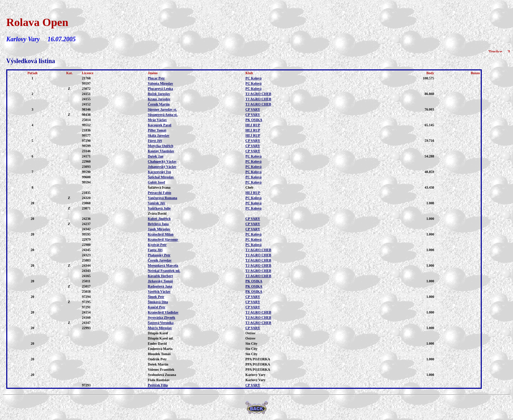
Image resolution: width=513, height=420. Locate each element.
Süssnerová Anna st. (163, 115)
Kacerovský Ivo (159, 172)
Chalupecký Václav (162, 161)
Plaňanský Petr (159, 255)
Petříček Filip (158, 385)
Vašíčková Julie (159, 208)
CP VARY (253, 109)
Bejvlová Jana (158, 224)
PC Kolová (253, 78)
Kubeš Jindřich (159, 219)
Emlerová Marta (160, 349)
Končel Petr (157, 307)
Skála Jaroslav (159, 135)
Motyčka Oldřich (161, 146)
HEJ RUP (253, 125)
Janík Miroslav (159, 229)
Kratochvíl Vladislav (163, 312)
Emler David (157, 344)
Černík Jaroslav (160, 260)
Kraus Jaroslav (159, 99)
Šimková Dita (158, 302)
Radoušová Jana (160, 286)
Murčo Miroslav (160, 328)
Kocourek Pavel (160, 125)
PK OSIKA (254, 120)
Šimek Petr (156, 297)
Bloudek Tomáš (159, 354)
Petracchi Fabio (159, 193)
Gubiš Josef (157, 182)
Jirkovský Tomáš (161, 281)
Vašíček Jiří (157, 203)
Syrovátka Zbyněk (162, 318)
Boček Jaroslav (159, 94)
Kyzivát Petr (157, 245)
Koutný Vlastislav (161, 151)
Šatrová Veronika (161, 323)
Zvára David (157, 213)
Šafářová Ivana (159, 187)
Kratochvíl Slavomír (163, 239)
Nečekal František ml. (164, 271)
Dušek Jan (156, 156)
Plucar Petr (156, 78)
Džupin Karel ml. (161, 338)
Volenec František (161, 370)
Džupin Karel (158, 333)
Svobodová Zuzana (162, 375)
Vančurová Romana (163, 198)
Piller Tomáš (157, 130)
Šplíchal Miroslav (161, 177)
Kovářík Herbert (160, 276)
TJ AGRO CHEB (258, 94)
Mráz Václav (157, 120)
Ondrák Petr (157, 359)
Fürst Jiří (155, 141)
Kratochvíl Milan (161, 234)
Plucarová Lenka (161, 89)
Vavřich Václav (159, 292)
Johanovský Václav (162, 167)
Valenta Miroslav (161, 83)
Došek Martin (158, 364)
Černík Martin (159, 104)
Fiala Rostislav (159, 380)
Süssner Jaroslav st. (162, 109)
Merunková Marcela (163, 265)
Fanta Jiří (155, 250)
